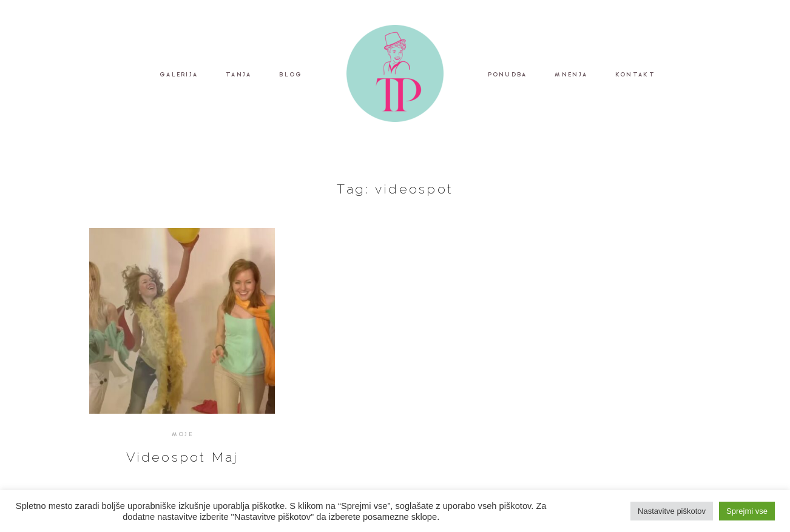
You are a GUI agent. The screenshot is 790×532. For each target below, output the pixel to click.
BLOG (291, 75)
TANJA (238, 75)
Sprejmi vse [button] (747, 511)
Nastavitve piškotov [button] (672, 511)
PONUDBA (508, 75)
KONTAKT (635, 75)
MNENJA (571, 75)
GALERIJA (179, 75)
